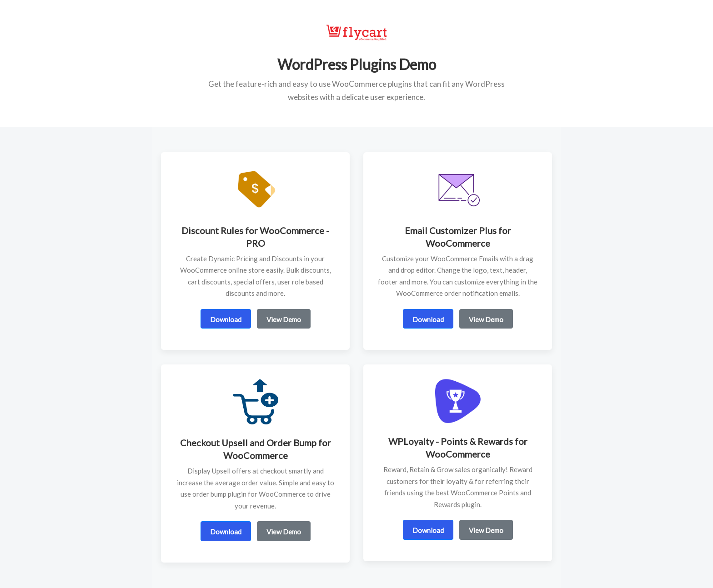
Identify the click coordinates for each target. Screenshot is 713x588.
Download (226, 319)
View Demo (284, 319)
